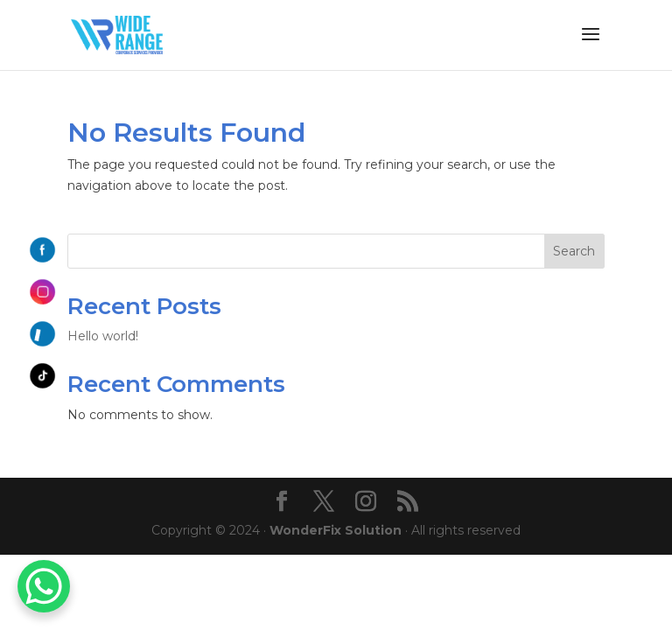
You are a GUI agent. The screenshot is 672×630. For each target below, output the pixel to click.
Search (574, 251)
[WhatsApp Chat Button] (44, 586)
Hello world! (103, 336)
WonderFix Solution (336, 530)
